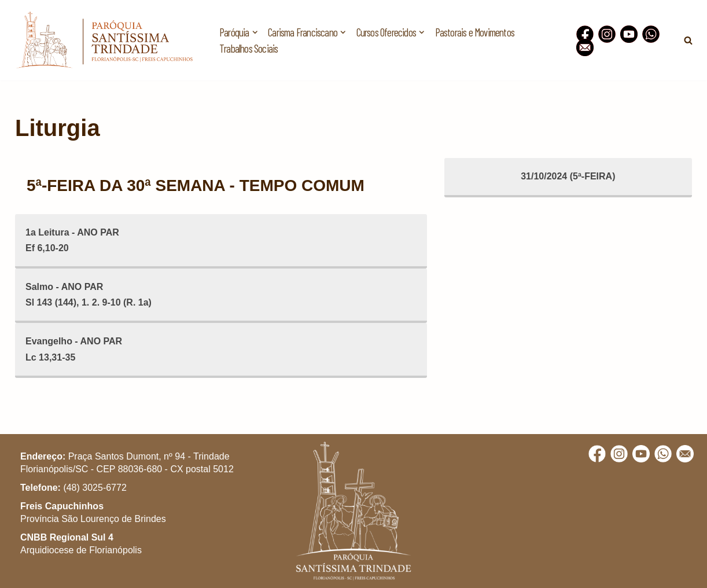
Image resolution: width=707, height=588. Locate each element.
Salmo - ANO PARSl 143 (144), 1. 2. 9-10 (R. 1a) (89, 295)
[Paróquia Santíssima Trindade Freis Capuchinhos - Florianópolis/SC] (104, 40)
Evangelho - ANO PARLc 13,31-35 (74, 349)
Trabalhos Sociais (248, 48)
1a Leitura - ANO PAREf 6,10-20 (72, 240)
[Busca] (688, 40)
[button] (682, 16)
